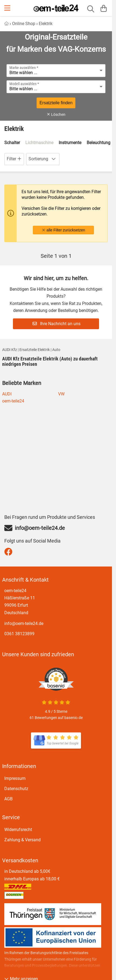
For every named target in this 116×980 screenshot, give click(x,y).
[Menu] (8, 8)
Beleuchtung (99, 143)
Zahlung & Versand (22, 840)
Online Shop (24, 24)
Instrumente (70, 143)
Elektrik (46, 24)
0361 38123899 (19, 634)
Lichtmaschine (39, 143)
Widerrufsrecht (18, 830)
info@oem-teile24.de (24, 623)
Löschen (56, 114)
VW (61, 394)
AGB (8, 799)
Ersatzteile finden (56, 103)
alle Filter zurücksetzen (63, 230)
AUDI (7, 394)
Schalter (12, 143)
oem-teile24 (13, 401)
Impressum (15, 778)
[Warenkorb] (104, 8)
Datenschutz (16, 789)
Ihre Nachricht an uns (57, 324)
